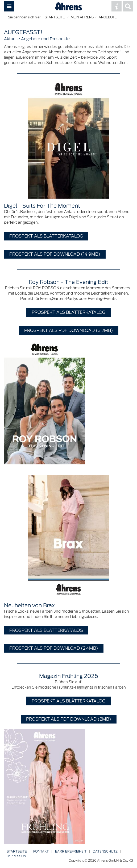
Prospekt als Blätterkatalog (46, 236)
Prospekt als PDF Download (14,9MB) (55, 254)
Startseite (17, 851)
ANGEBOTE (108, 17)
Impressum (17, 856)
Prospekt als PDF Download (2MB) (69, 719)
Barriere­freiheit (71, 851)
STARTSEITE (55, 17)
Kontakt (41, 851)
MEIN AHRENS (82, 17)
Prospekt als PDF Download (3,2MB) (69, 330)
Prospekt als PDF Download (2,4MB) (54, 648)
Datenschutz (105, 851)
